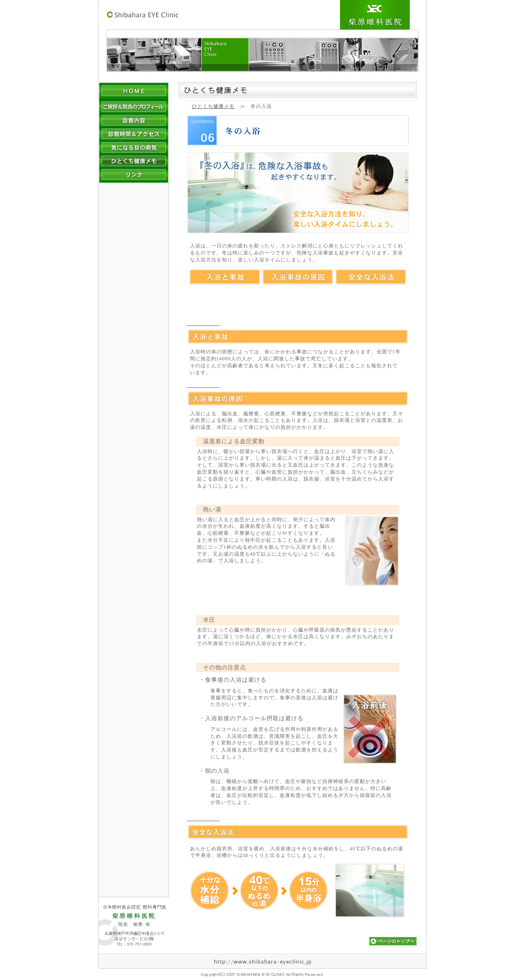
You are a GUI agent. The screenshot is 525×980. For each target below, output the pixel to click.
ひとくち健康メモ (213, 106)
